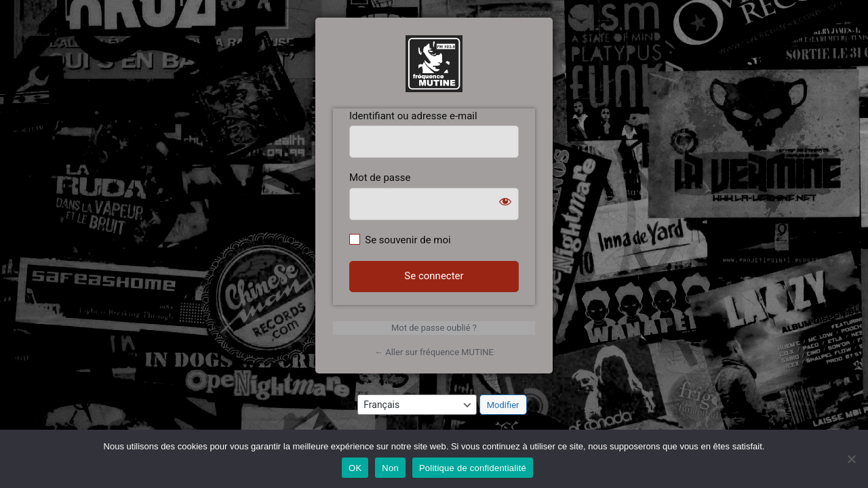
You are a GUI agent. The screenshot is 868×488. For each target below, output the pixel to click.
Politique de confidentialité (473, 468)
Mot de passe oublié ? (434, 328)
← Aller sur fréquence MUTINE (434, 352)
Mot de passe (380, 178)
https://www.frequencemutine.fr (434, 64)
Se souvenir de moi (408, 240)
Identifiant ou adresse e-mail (413, 116)
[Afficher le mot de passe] (505, 201)
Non (390, 468)
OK (355, 468)
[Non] (851, 459)
